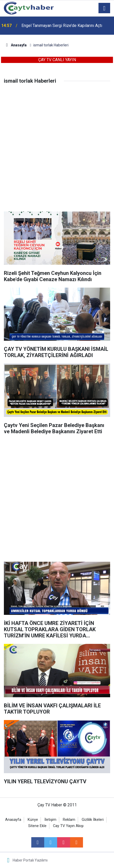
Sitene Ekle (37, 826)
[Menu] (104, 8)
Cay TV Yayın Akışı (68, 826)
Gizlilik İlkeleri (93, 820)
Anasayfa (13, 820)
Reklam (69, 820)
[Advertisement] (57, 152)
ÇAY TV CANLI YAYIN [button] (57, 60)
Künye (33, 820)
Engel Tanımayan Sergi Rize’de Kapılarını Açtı (62, 26)
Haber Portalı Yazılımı (30, 860)
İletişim (50, 820)
